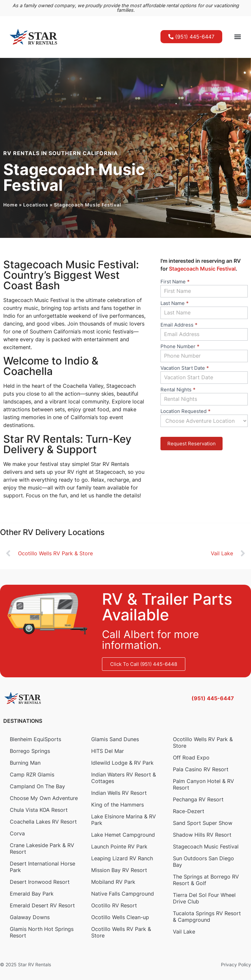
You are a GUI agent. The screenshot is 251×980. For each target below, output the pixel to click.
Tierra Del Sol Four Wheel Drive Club (204, 898)
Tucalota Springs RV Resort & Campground (207, 917)
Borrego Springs (30, 751)
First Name (175, 282)
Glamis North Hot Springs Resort (42, 932)
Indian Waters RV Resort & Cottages (124, 778)
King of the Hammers (117, 805)
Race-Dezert (189, 811)
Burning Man (25, 763)
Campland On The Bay (37, 786)
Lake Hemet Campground (123, 835)
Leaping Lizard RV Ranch (122, 858)
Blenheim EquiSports (35, 739)
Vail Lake (184, 932)
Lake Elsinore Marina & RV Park (124, 820)
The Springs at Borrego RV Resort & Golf (206, 880)
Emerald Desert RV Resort (42, 905)
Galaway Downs (30, 917)
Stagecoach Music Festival (206, 846)
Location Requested (185, 411)
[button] (237, 37)
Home (10, 205)
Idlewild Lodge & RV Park (122, 763)
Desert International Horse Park (42, 867)
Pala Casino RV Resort (201, 769)
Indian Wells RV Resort (119, 793)
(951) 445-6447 (213, 698)
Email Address (179, 325)
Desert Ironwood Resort (40, 882)
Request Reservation (192, 444)
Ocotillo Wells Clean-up (120, 917)
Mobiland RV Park (113, 882)
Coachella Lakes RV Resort (43, 822)
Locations (36, 205)
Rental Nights (178, 390)
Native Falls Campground (123, 894)
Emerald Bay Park (32, 894)
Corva (17, 833)
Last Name (175, 303)
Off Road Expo (191, 757)
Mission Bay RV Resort (119, 870)
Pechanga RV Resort (198, 799)
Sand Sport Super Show (203, 823)
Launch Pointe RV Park (119, 846)
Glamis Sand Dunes (115, 739)
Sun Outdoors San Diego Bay (203, 862)
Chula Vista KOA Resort (39, 810)
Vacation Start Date (185, 368)
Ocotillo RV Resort (114, 905)
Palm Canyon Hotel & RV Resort (203, 784)
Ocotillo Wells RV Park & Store (121, 932)
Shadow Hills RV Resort (202, 835)
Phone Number (180, 347)
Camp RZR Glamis (32, 775)
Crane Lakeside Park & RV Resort (42, 848)
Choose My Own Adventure (44, 798)
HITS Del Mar (108, 751)
